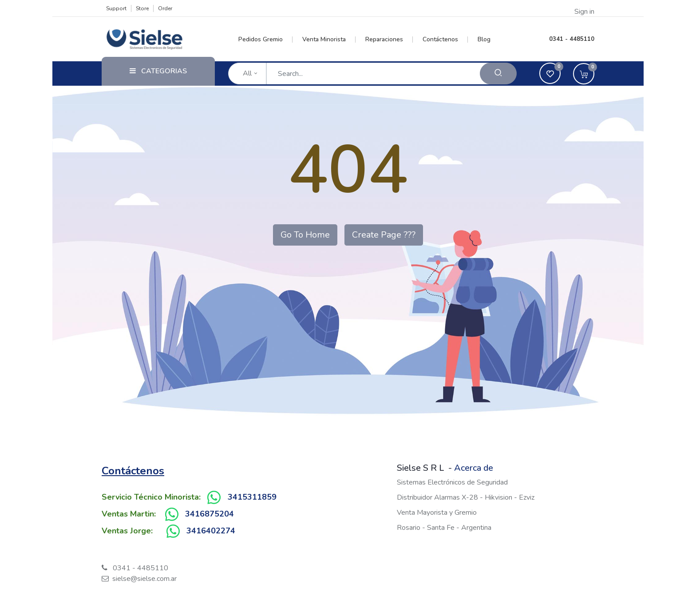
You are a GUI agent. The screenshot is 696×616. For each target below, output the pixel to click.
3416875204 (210, 514)
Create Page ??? (384, 235)
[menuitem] (266, 40)
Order (165, 8)
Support (116, 8)
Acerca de (474, 468)
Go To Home (305, 235)
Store (142, 8)
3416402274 (211, 531)
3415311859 (252, 497)
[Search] (498, 74)
